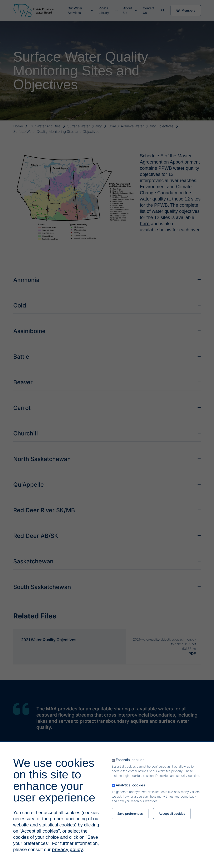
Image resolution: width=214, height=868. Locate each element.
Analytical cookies (130, 785)
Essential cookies (130, 760)
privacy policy (67, 849)
